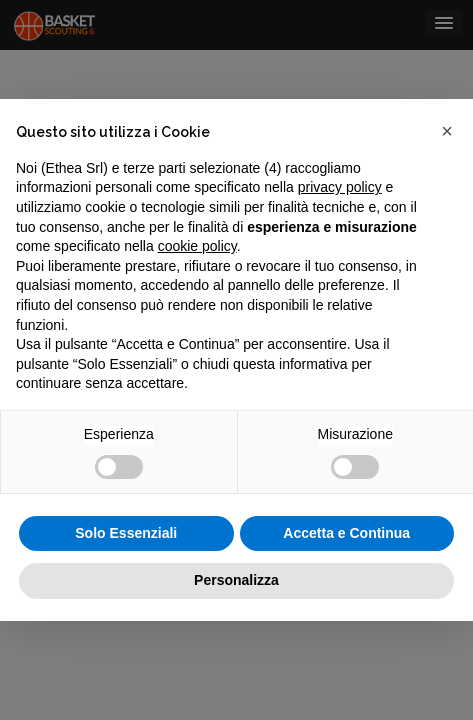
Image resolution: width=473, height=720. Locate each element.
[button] (447, 131)
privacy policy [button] (340, 187)
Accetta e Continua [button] (346, 533)
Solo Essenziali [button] (126, 533)
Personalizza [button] (236, 580)
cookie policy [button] (197, 246)
